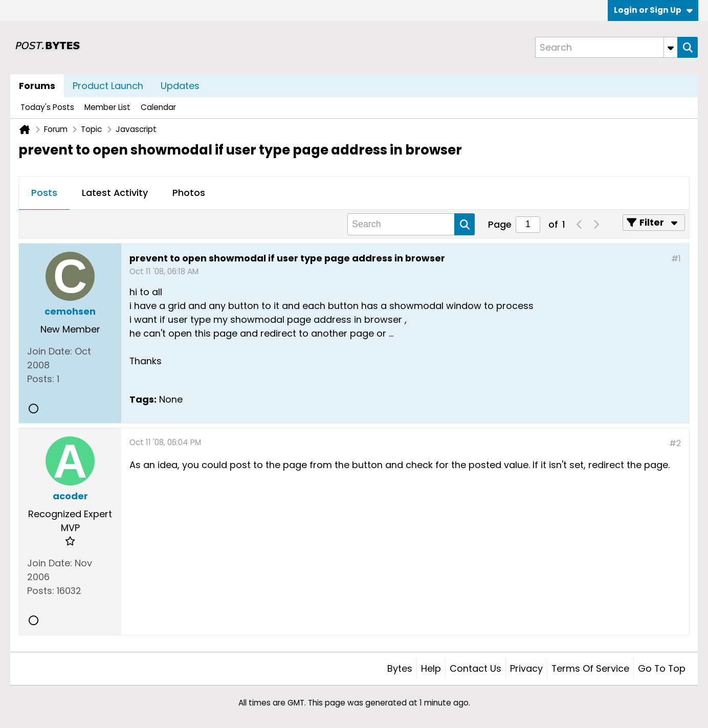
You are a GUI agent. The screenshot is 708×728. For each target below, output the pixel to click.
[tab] (44, 193)
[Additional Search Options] (671, 47)
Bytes (400, 668)
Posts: (41, 379)
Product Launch (108, 86)
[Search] (606, 47)
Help (431, 668)
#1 (676, 259)
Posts (44, 193)
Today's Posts (47, 107)
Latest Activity (115, 193)
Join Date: (50, 351)
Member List (107, 107)
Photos (189, 193)
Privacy (526, 668)
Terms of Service (590, 668)
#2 (675, 443)
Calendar (158, 107)
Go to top (662, 668)
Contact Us (475, 668)
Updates (180, 86)
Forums (37, 86)
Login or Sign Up (653, 10)
